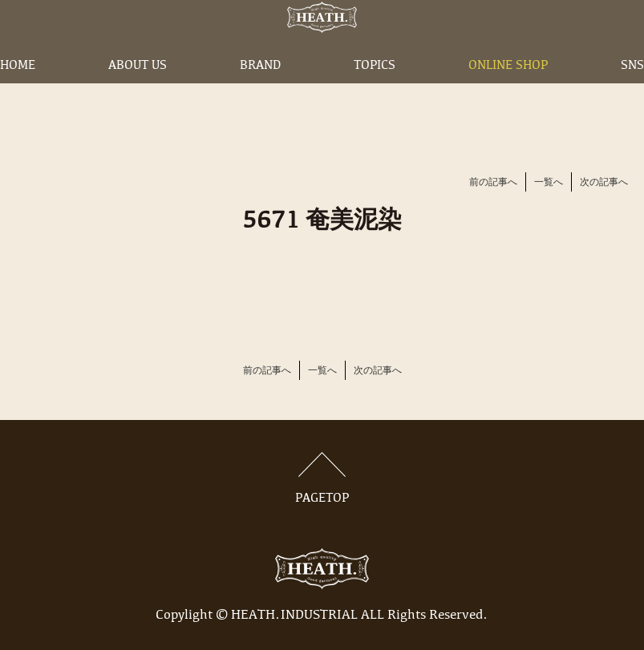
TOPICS (375, 91)
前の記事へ (493, 183)
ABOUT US (138, 91)
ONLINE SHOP (508, 91)
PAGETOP (322, 478)
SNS (632, 91)
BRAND (260, 91)
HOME (18, 91)
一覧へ (549, 183)
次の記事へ (604, 183)
